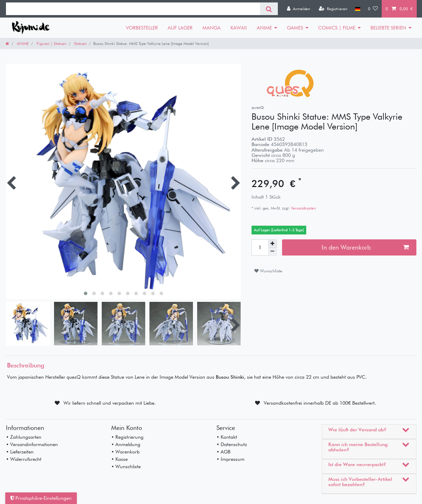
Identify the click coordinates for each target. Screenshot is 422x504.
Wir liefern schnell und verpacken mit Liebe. (110, 403)
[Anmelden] (299, 9)
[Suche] (269, 9)
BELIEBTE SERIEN (388, 28)
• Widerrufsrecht (24, 459)
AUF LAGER (180, 28)
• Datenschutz (232, 444)
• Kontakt (227, 437)
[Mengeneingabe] (260, 247)
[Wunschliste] (373, 9)
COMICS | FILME (337, 28)
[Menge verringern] (273, 252)
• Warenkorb (125, 452)
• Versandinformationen (32, 444)
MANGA (212, 28)
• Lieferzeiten (20, 452)
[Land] (358, 9)
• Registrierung (127, 437)
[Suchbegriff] (133, 9)
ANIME (264, 28)
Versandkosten (303, 208)
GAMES (295, 28)
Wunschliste (268, 271)
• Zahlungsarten (24, 437)
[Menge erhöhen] (273, 244)
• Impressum (230, 459)
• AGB (223, 452)
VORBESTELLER (142, 28)
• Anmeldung (126, 444)
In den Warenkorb (365, 247)
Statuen (80, 44)
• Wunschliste (126, 466)
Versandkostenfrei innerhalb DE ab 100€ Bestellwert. (320, 403)
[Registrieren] (333, 9)
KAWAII (239, 28)
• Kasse (119, 459)
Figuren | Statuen (51, 44)
